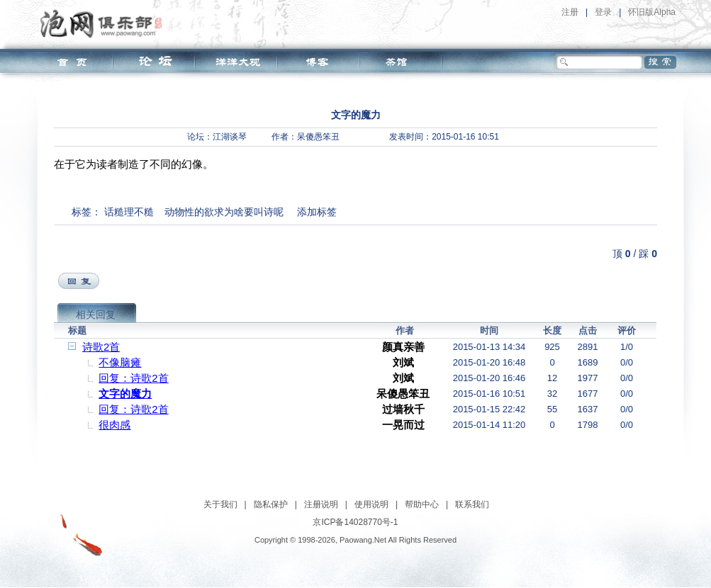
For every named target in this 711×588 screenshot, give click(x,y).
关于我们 (220, 504)
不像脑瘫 (120, 362)
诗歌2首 (101, 347)
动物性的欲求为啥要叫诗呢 (224, 212)
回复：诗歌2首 (133, 378)
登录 (603, 12)
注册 (570, 12)
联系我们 (472, 504)
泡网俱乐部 (105, 23)
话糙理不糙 (129, 212)
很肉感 (114, 425)
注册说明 (321, 504)
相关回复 (96, 315)
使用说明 (371, 504)
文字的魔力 (125, 394)
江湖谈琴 (230, 137)
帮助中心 (422, 504)
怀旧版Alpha (652, 12)
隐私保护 (271, 504)
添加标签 (317, 212)
